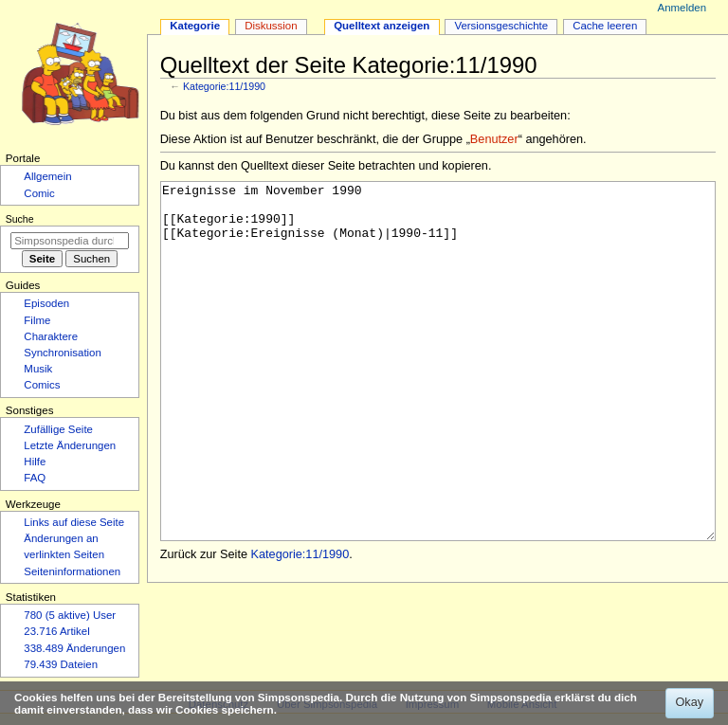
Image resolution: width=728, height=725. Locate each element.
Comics (42, 385)
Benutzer (494, 139)
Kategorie (195, 26)
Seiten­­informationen (72, 571)
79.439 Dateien (61, 664)
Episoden (46, 303)
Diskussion (271, 26)
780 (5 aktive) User (70, 615)
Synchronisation (63, 353)
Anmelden (682, 8)
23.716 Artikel (56, 631)
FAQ (35, 478)
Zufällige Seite (58, 429)
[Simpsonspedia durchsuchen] (70, 241)
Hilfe (35, 462)
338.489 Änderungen (74, 648)
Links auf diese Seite (74, 522)
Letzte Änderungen (70, 445)
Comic (39, 193)
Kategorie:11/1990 (224, 86)
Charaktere (51, 336)
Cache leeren (605, 26)
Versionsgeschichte (501, 26)
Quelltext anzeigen (382, 26)
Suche (20, 219)
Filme (37, 320)
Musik (38, 369)
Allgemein (47, 176)
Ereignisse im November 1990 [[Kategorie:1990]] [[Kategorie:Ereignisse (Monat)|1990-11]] (438, 397)
